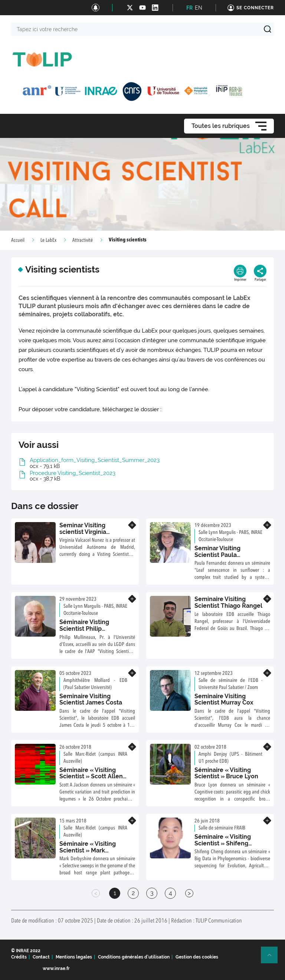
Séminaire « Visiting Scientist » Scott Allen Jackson (91, 776)
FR (189, 8)
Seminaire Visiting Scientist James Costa (91, 699)
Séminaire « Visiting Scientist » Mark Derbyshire (88, 850)
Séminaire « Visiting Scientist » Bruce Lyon (226, 773)
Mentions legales (74, 957)
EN (199, 8)
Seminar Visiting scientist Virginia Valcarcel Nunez (83, 532)
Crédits (19, 957)
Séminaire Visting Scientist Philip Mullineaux (84, 628)
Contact (41, 957)
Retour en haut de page (272, 958)
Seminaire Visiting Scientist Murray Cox (224, 699)
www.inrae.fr (56, 969)
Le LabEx (48, 240)
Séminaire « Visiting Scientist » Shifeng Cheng (223, 843)
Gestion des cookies (197, 957)
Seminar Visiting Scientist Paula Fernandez (217, 555)
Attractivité (83, 240)
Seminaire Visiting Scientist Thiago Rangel (228, 602)
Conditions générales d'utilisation (134, 957)
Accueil (18, 240)
